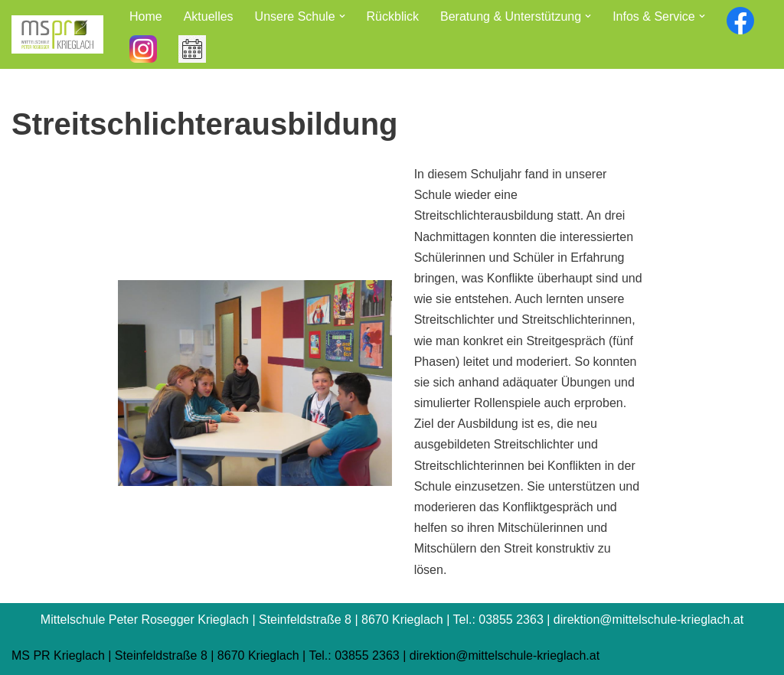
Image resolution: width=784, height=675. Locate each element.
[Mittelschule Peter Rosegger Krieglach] (57, 34)
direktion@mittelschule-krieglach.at (505, 655)
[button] (342, 16)
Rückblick (393, 16)
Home (146, 16)
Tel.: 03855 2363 (354, 655)
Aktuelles (209, 16)
